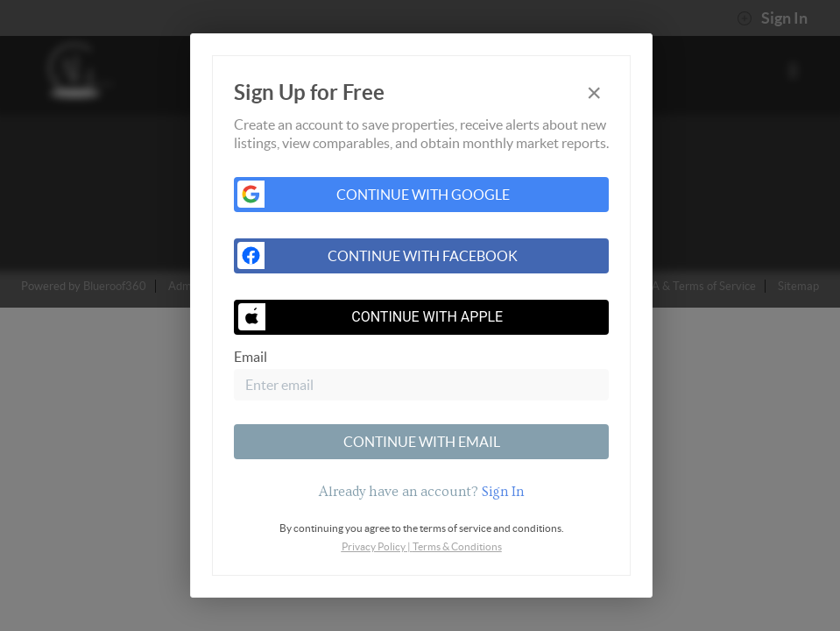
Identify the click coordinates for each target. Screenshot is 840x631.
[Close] (594, 92)
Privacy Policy (374, 546)
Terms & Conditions (457, 546)
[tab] (421, 492)
